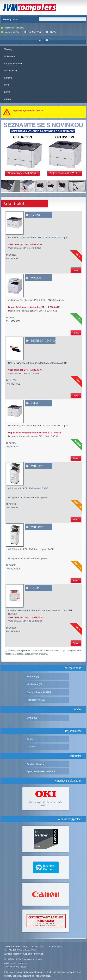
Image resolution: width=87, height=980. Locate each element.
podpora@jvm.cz (19, 954)
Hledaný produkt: (11, 19)
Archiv (30, 739)
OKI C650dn (33, 588)
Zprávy (8, 99)
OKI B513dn (33, 403)
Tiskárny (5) (33, 677)
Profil (7, 85)
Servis (7, 92)
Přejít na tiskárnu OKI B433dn (22, 173)
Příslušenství (10, 71)
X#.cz (23, 967)
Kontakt (8, 78)
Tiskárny (8, 49)
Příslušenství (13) (36, 700)
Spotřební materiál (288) (39, 692)
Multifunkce (10, 56)
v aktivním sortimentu (12, 28)
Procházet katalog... (37, 764)
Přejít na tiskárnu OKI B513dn (65, 173)
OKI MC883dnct (35, 527)
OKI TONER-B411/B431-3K (41, 341)
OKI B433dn (33, 215)
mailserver (23, 963)
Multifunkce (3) (34, 684)
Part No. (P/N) (32, 32)
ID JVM (51, 32)
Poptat (76, 270)
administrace (10, 963)
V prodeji (31, 747)
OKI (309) (32, 718)
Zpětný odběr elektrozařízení (41, 771)
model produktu (10, 32)
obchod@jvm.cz (35, 954)
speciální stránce (42, 976)
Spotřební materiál (13, 64)
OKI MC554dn (34, 278)
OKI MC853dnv (34, 466)
